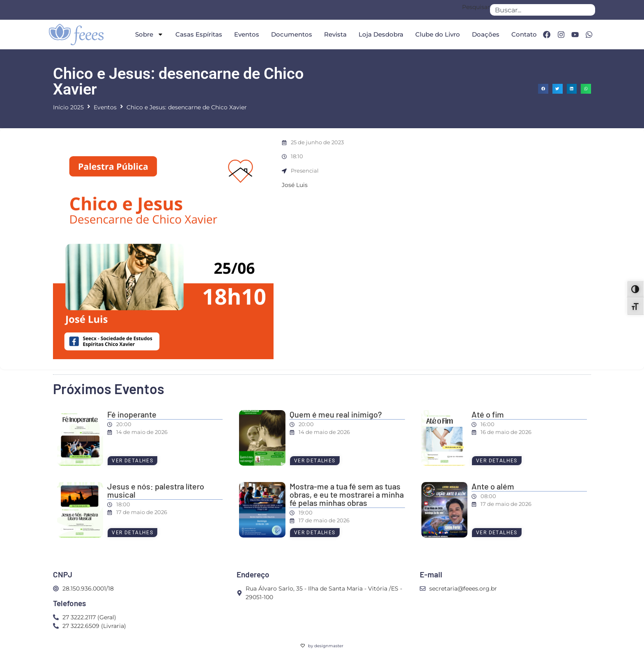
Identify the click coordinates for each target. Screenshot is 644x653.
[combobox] (543, 10)
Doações (484, 34)
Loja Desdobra (379, 34)
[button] (543, 89)
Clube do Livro (436, 34)
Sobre (147, 34)
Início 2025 (68, 107)
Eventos (245, 34)
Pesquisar (476, 7)
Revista (333, 34)
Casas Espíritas (197, 34)
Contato (522, 34)
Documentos (290, 34)
